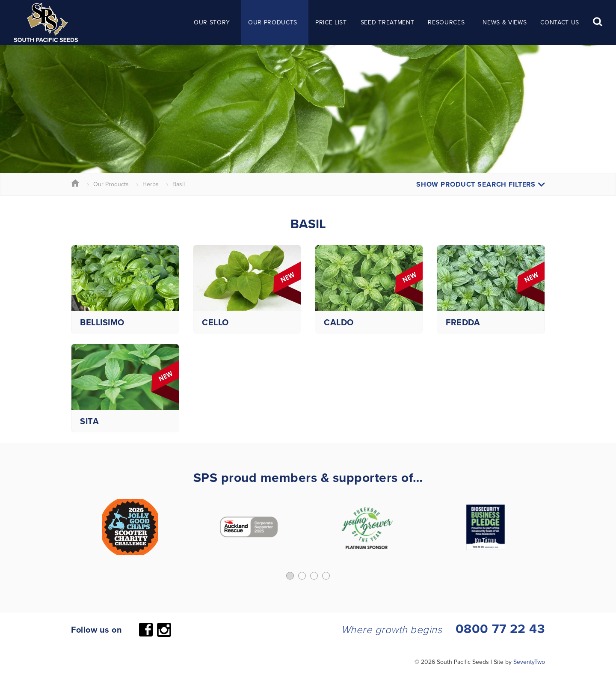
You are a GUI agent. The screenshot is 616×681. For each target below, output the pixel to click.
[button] (290, 576)
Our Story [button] (212, 22)
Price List (331, 22)
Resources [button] (446, 22)
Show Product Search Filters (481, 184)
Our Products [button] (273, 22)
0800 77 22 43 (500, 629)
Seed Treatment (387, 22)
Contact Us (560, 22)
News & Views (505, 22)
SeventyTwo (529, 662)
